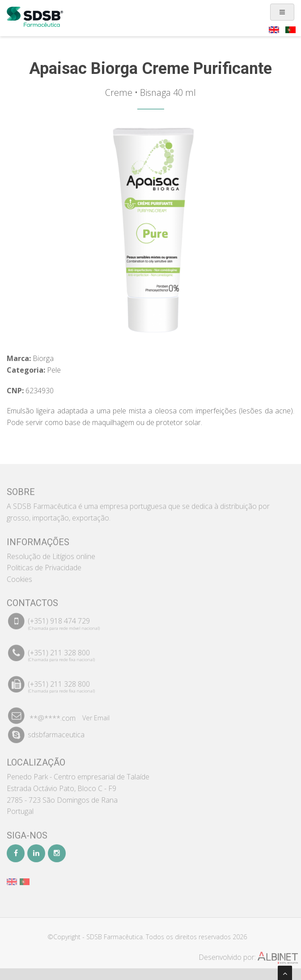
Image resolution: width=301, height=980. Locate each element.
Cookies (19, 576)
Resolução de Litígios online (51, 553)
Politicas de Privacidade (44, 565)
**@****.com (53, 715)
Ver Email (96, 715)
